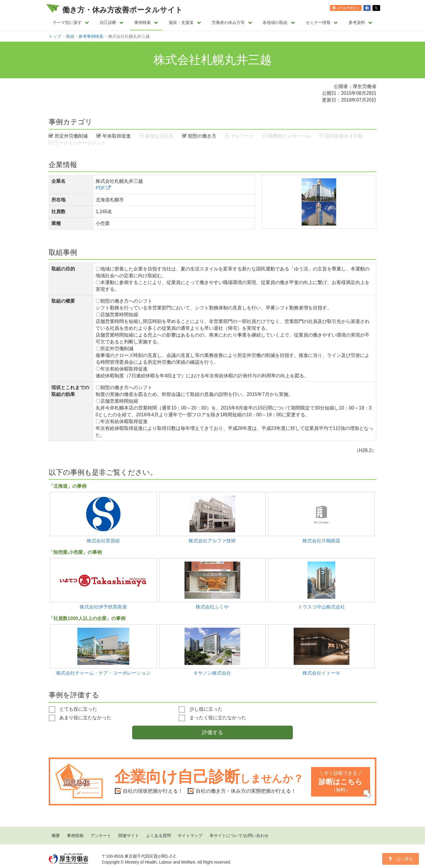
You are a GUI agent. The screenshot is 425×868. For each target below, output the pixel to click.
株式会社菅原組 (103, 541)
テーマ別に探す (71, 22)
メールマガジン (346, 8)
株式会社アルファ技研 (212, 541)
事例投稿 (75, 836)
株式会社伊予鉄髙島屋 (103, 607)
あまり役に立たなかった (80, 718)
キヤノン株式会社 (212, 673)
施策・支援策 (185, 22)
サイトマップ (190, 836)
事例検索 (146, 22)
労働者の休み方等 (232, 22)
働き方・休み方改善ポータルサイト (122, 10)
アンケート (101, 836)
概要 (56, 836)
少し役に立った (200, 709)
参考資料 (361, 22)
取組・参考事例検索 (85, 36)
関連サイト (129, 836)
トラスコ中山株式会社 (321, 607)
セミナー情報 (322, 22)
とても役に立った (73, 709)
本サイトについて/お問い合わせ (239, 836)
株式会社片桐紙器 (321, 541)
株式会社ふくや (212, 607)
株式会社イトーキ (321, 673)
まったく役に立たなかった (212, 718)
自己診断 (112, 22)
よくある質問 (158, 836)
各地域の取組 (279, 22)
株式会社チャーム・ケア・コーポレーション (103, 673)
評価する (212, 732)
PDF (100, 188)
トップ (55, 36)
